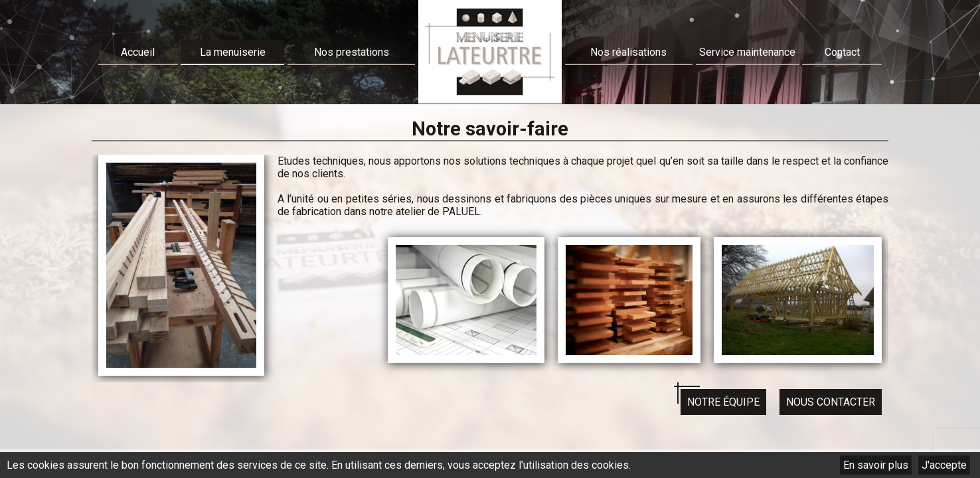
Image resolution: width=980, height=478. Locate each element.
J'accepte (944, 465)
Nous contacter (831, 402)
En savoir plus (876, 465)
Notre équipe (723, 402)
